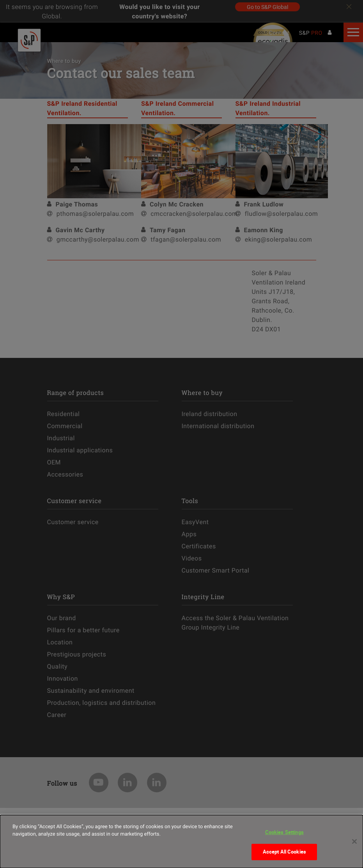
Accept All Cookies (284, 852)
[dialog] (181, 841)
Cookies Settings (284, 832)
